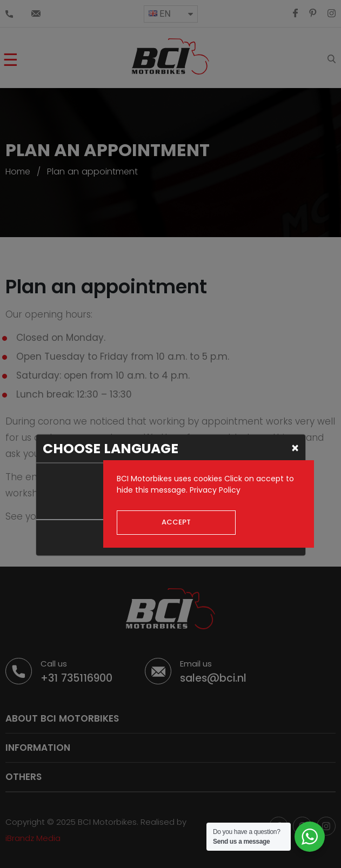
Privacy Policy (215, 490)
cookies (208, 479)
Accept (176, 522)
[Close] (295, 448)
